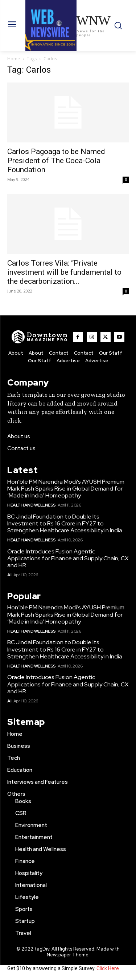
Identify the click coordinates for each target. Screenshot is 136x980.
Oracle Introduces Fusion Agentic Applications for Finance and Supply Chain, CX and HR (68, 558)
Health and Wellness (32, 505)
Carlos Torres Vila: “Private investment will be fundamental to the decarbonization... (64, 272)
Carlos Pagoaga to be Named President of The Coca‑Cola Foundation (56, 161)
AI (9, 575)
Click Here (108, 968)
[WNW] (40, 337)
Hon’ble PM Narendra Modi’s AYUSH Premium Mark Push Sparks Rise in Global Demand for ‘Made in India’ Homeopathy (66, 489)
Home (14, 59)
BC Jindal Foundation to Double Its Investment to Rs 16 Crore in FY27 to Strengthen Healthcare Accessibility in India (65, 523)
